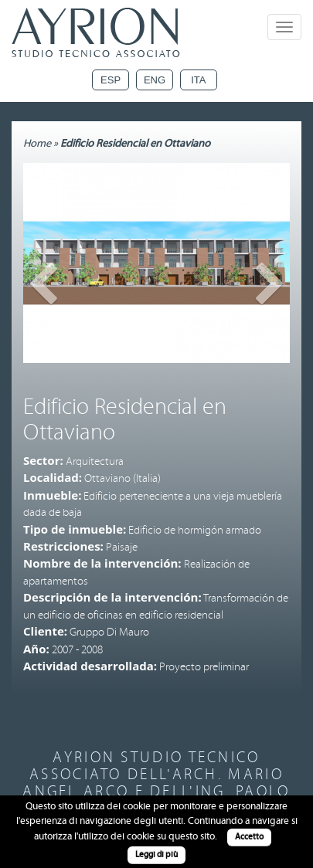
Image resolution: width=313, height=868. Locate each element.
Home (37, 144)
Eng (155, 80)
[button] (43, 312)
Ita (198, 80)
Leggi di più (156, 854)
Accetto (249, 837)
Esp (111, 80)
